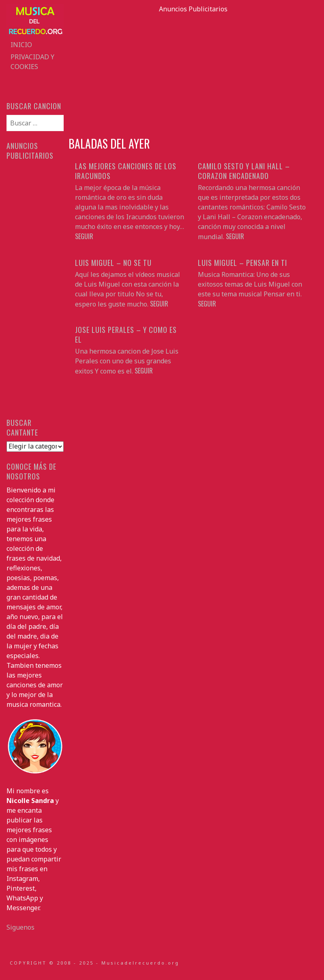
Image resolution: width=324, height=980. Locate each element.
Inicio (21, 45)
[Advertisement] (193, 71)
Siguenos (20, 927)
